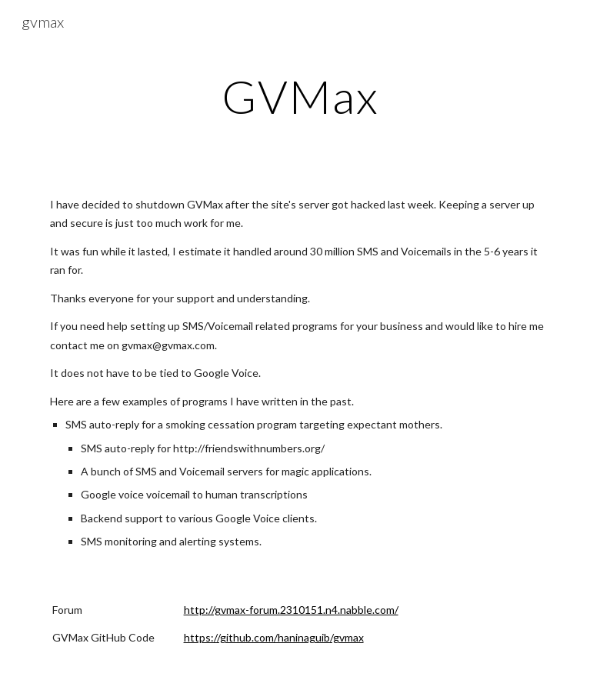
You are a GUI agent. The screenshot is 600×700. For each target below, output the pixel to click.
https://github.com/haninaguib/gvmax (274, 637)
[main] (300, 96)
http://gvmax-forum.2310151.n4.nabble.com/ (291, 610)
